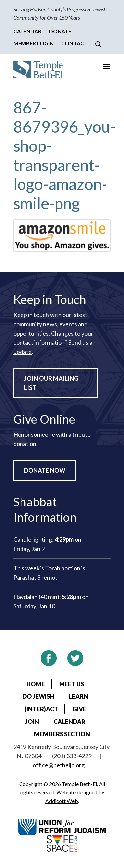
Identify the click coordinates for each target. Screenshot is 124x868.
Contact (74, 43)
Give (79, 709)
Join (32, 722)
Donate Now (45, 470)
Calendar (27, 31)
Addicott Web (62, 801)
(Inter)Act (41, 709)
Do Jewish (38, 696)
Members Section (62, 734)
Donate (60, 31)
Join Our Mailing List (51, 383)
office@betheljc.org (59, 765)
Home (36, 684)
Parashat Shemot (35, 577)
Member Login (33, 43)
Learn (79, 696)
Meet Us (72, 684)
